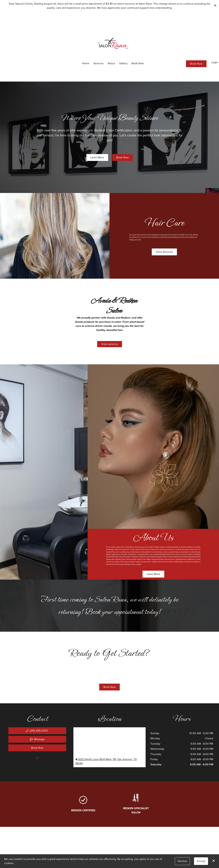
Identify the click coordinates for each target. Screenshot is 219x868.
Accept (201, 861)
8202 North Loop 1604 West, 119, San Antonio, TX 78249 (106, 761)
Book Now (138, 63)
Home (86, 63)
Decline (182, 861)
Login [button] (215, 62)
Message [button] (37, 739)
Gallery (123, 63)
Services (98, 63)
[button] (37, 731)
